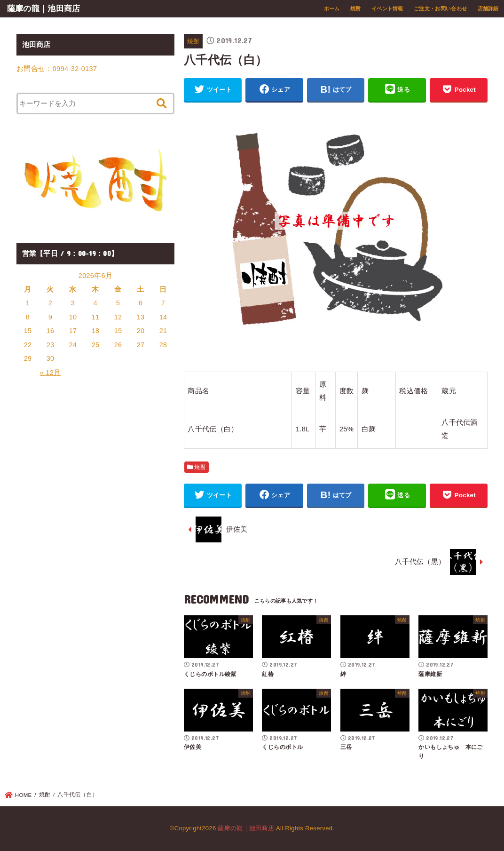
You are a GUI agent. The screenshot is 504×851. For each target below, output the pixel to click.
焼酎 (356, 8)
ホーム (332, 8)
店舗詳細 (488, 8)
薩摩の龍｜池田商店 (44, 8)
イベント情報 (387, 8)
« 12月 (51, 373)
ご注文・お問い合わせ (440, 8)
